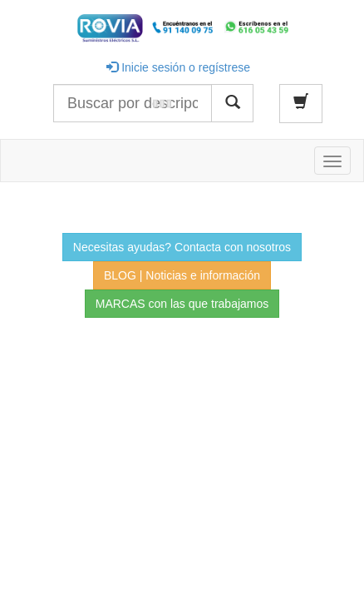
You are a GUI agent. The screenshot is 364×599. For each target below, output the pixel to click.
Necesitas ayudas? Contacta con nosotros (182, 247)
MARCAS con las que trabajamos (182, 304)
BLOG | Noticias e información (182, 275)
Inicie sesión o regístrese (178, 67)
